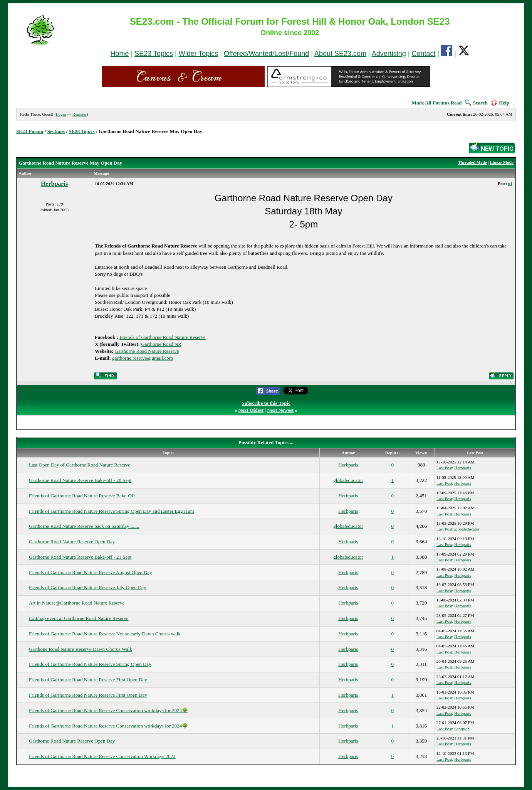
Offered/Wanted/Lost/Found (266, 54)
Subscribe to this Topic (266, 403)
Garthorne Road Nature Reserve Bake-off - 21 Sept (80, 557)
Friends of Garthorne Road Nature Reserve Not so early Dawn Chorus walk (105, 634)
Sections (56, 131)
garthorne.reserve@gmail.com (143, 358)
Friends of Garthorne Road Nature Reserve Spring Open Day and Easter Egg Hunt (112, 511)
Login (61, 114)
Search (476, 103)
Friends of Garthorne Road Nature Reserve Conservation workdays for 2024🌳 (108, 710)
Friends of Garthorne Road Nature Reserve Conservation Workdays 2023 (102, 756)
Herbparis (54, 184)
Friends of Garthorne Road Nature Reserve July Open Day (88, 587)
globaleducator (348, 480)
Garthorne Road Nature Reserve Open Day (72, 542)
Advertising (389, 54)
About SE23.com (340, 54)
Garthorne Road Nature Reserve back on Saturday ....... (84, 526)
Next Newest (280, 410)
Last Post (444, 468)
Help (500, 103)
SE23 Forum (30, 131)
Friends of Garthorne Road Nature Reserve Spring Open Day (90, 664)
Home (120, 54)
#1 (510, 184)
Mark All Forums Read (437, 103)
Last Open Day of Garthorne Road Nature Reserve (80, 465)
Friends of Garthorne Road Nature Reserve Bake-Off (82, 496)
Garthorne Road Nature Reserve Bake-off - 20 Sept (80, 480)
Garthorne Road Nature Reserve (147, 351)
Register (80, 114)
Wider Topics (199, 54)
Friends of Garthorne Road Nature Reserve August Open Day (91, 572)
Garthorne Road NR (161, 344)
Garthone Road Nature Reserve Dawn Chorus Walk (81, 649)
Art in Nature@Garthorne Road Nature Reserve (77, 603)
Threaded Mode (472, 162)
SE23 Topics (154, 54)
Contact (423, 54)
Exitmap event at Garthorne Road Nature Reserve (79, 618)
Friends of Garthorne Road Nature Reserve (162, 337)
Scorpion (462, 729)
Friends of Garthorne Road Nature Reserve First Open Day (88, 680)
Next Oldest (251, 410)
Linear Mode (502, 162)
